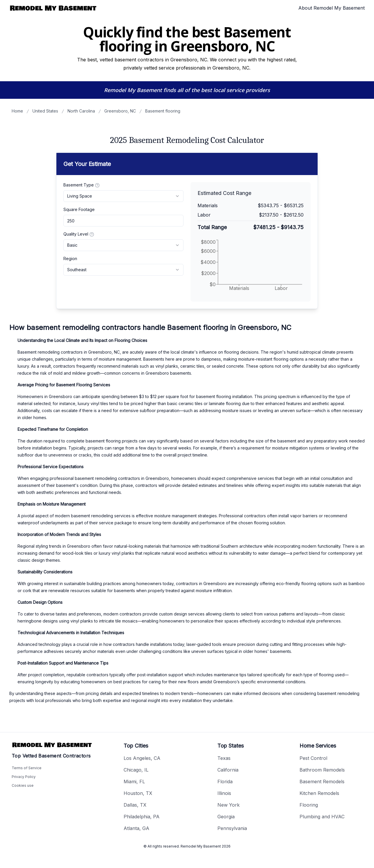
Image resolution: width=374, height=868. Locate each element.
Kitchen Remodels (319, 793)
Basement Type (82, 185)
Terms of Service (27, 768)
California (228, 770)
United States (45, 111)
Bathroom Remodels (322, 770)
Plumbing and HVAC (322, 817)
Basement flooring (163, 111)
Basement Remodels (322, 781)
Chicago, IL (136, 770)
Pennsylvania (232, 828)
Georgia (226, 817)
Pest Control (313, 758)
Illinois (224, 793)
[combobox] (123, 196)
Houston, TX (138, 793)
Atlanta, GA (136, 828)
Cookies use (23, 785)
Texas (224, 758)
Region (70, 259)
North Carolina (81, 111)
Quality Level (79, 234)
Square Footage (79, 209)
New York (228, 805)
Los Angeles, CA (142, 758)
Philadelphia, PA (142, 817)
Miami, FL (134, 781)
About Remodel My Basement (331, 8)
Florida (225, 781)
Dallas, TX (135, 805)
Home (17, 111)
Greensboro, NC (120, 111)
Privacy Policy (24, 777)
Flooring (309, 805)
